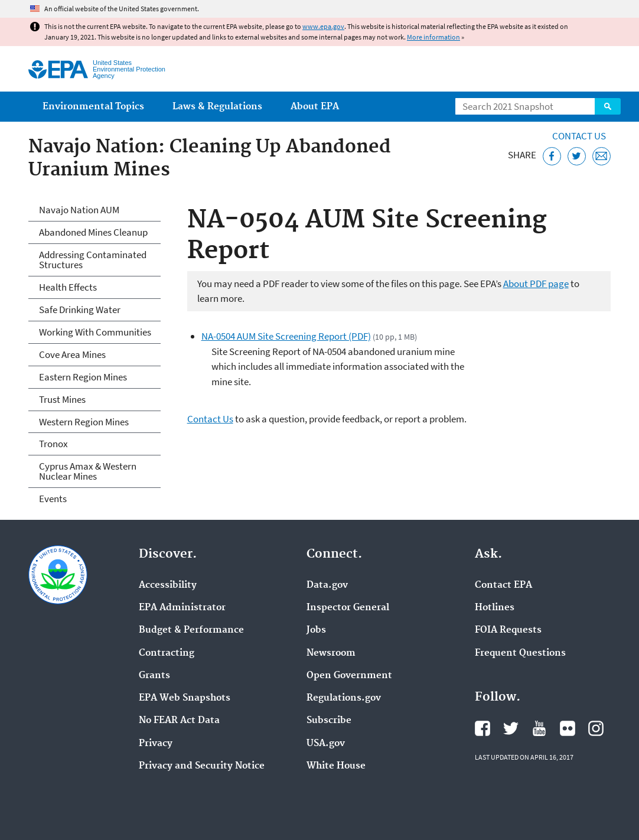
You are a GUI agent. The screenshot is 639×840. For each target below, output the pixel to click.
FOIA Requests (508, 630)
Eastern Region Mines (83, 377)
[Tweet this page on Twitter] (577, 156)
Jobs (316, 630)
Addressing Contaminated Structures (93, 260)
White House (336, 766)
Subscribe (329, 721)
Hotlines (495, 608)
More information (433, 37)
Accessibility (168, 585)
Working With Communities (95, 332)
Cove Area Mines (72, 354)
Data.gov (327, 585)
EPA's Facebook (482, 728)
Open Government (349, 676)
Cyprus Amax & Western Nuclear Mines (88, 471)
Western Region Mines (84, 422)
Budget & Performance (191, 630)
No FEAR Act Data (179, 721)
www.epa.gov (323, 26)
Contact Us (579, 136)
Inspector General (348, 608)
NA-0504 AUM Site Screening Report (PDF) (286, 336)
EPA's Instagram (596, 728)
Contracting (167, 653)
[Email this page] (601, 156)
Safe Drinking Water (80, 310)
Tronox (53, 444)
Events (53, 499)
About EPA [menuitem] (315, 107)
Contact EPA (503, 585)
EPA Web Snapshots (185, 698)
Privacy (156, 744)
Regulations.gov (344, 698)
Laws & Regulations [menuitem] (217, 107)
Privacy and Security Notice (202, 766)
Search (608, 106)
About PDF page (536, 284)
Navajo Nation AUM (79, 210)
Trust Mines (62, 399)
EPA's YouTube (539, 728)
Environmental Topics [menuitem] (93, 107)
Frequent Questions (520, 653)
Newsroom (331, 653)
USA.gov (326, 744)
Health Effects (68, 287)
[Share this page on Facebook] (552, 156)
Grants (154, 676)
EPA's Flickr (568, 728)
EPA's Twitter (511, 728)
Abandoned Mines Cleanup (93, 232)
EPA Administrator (182, 608)
